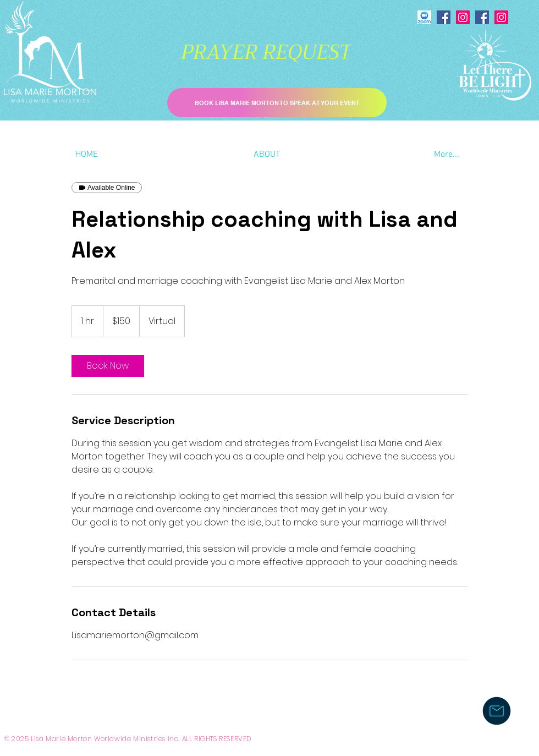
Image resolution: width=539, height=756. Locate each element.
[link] (108, 366)
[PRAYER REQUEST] (266, 52)
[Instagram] (463, 17)
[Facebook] (444, 17)
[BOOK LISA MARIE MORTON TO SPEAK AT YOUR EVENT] (277, 103)
